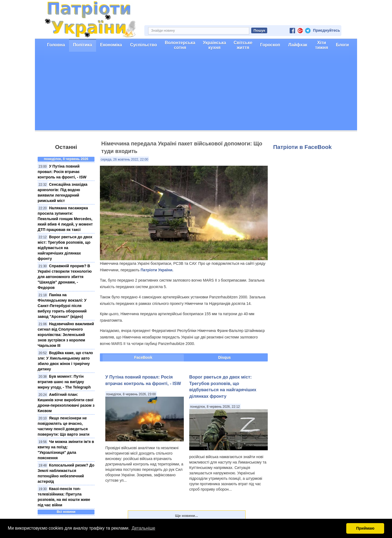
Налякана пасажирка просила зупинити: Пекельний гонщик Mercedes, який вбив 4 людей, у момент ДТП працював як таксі (65, 219)
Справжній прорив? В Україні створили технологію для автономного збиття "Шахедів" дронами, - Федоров (65, 277)
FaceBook (143, 357)
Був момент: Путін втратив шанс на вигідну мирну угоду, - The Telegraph (64, 382)
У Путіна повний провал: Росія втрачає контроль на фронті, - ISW (62, 172)
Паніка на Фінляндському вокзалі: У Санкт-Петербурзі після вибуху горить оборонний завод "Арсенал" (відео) (62, 306)
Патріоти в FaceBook (302, 147)
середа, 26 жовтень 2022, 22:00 (124, 159)
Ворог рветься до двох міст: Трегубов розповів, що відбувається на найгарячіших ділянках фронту (65, 248)
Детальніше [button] (143, 528)
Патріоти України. (157, 270)
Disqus (225, 357)
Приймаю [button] (365, 528)
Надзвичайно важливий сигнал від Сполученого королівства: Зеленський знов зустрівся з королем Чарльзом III (66, 335)
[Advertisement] (196, 92)
